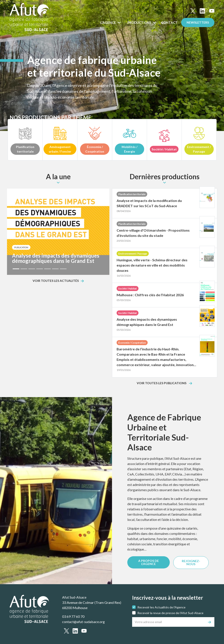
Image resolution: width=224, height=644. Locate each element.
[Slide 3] (32, 269)
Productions (140, 22)
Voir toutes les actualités (56, 281)
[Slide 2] (24, 269)
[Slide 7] (63, 269)
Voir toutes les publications (162, 383)
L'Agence (108, 22)
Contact (169, 22)
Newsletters (198, 22)
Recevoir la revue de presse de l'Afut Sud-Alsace (170, 613)
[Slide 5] (47, 269)
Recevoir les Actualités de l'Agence (161, 607)
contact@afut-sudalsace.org (83, 622)
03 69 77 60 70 (73, 616)
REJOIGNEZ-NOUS (191, 562)
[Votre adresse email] (169, 622)
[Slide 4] (40, 269)
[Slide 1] (16, 269)
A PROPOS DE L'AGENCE (149, 562)
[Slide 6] (55, 269)
